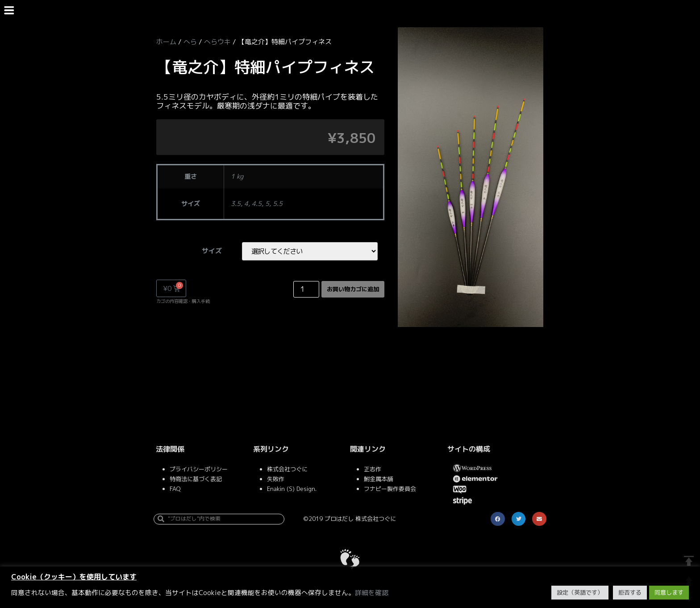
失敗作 (276, 481)
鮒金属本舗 (378, 481)
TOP (689, 561)
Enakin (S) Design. (292, 491)
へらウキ (217, 42)
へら (190, 42)
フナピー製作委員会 (390, 491)
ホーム (166, 42)
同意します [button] (669, 592)
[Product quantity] (294, 290)
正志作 (373, 471)
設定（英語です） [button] (580, 592)
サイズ (208, 251)
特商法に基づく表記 (196, 481)
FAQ (175, 491)
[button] (498, 521)
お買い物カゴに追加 (347, 290)
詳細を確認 (372, 593)
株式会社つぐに (287, 471)
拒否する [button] (630, 592)
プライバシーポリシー (199, 471)
